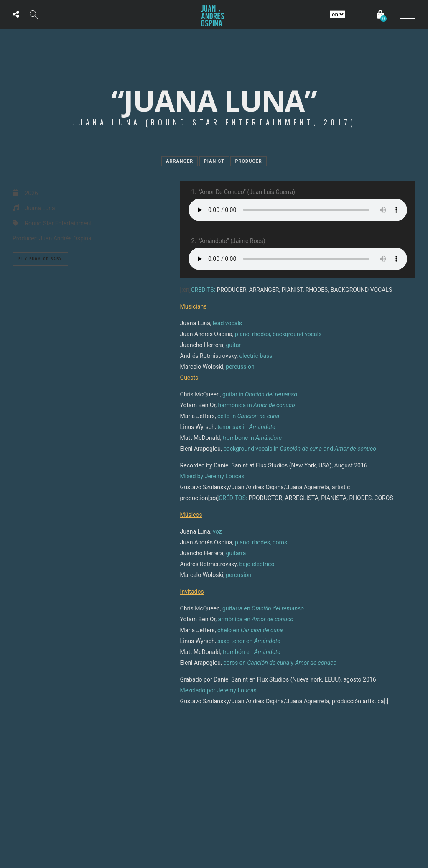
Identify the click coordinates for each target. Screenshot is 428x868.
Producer (248, 161)
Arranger (180, 161)
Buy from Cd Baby (40, 259)
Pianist (214, 161)
